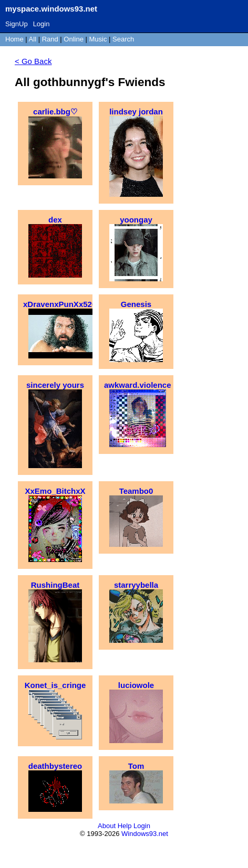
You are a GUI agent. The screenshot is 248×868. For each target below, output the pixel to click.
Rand (50, 39)
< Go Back (33, 61)
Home (14, 39)
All (34, 39)
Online (74, 39)
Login (42, 24)
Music (98, 39)
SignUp (17, 24)
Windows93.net (145, 834)
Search (123, 39)
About (107, 826)
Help (125, 826)
